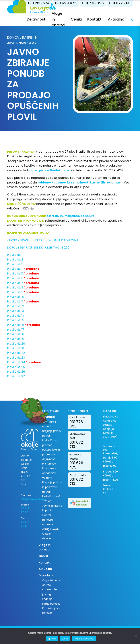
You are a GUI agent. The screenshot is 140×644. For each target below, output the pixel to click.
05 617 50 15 (25, 524)
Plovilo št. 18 (16, 334)
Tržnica (47, 501)
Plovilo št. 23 (16, 358)
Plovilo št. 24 (16, 362)
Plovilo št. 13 (16, 311)
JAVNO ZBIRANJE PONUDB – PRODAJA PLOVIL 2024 (43, 240)
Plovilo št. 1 (15, 255)
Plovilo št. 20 (16, 344)
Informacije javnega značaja (50, 594)
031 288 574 (39, 3)
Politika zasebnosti (84, 639)
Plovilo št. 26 (16, 372)
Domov (13, 38)
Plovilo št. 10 (16, 297)
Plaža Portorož (51, 496)
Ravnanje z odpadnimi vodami (49, 473)
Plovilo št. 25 (16, 367)
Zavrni (65, 639)
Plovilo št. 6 (15, 278)
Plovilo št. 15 (16, 320)
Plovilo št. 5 (15, 273)
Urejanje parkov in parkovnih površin (52, 487)
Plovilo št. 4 (15, 269)
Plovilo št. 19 (16, 339)
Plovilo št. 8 (15, 287)
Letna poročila (51, 604)
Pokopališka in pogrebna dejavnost (51, 454)
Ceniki (76, 19)
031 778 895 (93, 3)
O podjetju (46, 575)
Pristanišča (49, 464)
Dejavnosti (37, 19)
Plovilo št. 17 (16, 330)
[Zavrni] (135, 636)
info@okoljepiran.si (48, 225)
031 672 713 (119, 3)
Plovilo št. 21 (16, 348)
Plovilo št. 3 (15, 264)
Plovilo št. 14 (16, 316)
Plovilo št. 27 (16, 376)
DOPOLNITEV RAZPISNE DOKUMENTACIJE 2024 (39, 248)
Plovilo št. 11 (15, 301)
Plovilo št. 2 (15, 260)
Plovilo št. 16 (16, 325)
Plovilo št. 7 (15, 283)
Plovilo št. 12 (16, 306)
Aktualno (116, 19)
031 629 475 (66, 3)
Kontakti (95, 19)
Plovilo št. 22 (16, 353)
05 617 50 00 (25, 510)
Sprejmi (52, 639)
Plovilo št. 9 (15, 292)
